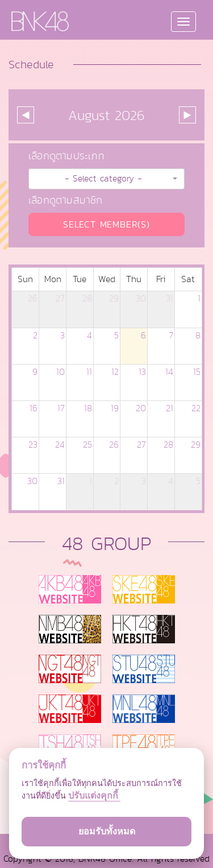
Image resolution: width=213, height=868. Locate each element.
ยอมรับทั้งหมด (107, 831)
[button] (106, 179)
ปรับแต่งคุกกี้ (94, 795)
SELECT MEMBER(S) (106, 224)
